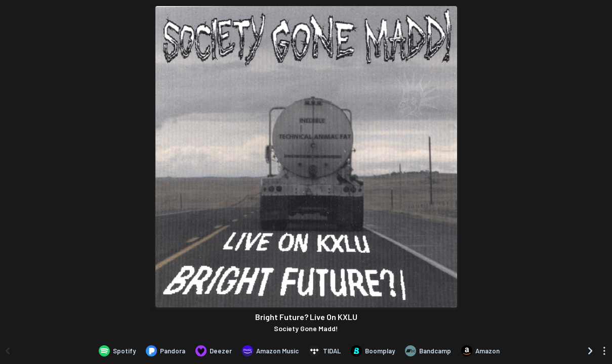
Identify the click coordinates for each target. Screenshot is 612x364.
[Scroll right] (590, 351)
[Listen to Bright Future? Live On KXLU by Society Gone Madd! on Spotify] (117, 351)
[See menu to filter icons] (604, 351)
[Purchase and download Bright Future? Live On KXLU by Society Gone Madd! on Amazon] (480, 351)
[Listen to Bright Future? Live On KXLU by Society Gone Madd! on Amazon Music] (270, 351)
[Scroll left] (8, 351)
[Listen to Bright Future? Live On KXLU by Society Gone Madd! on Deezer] (214, 351)
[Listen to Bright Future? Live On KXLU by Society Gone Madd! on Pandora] (166, 351)
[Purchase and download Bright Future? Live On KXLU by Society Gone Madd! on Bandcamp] (428, 351)
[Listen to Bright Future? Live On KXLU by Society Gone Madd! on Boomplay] (373, 351)
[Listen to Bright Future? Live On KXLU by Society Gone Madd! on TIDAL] (325, 351)
